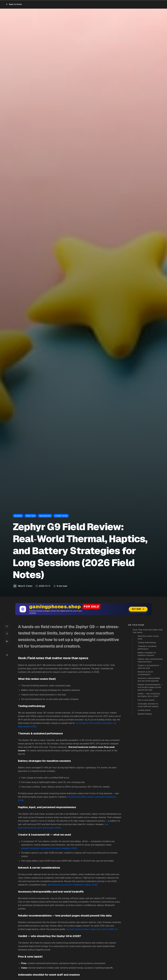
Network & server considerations (145, 673)
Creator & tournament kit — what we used (149, 667)
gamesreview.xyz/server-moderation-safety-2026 (72, 885)
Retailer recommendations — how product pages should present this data (150, 687)
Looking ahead (144, 710)
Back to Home (14, 4)
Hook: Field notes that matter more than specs (148, 631)
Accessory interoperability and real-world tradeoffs (149, 680)
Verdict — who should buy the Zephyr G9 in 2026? (149, 695)
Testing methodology (147, 643)
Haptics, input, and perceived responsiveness (150, 660)
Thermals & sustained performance (147, 648)
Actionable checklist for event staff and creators (148, 705)
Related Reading (145, 714)
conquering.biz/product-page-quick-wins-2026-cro (92, 929)
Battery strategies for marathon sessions (147, 654)
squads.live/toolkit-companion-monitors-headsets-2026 (49, 848)
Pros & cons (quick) (146, 700)
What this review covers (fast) (148, 637)
